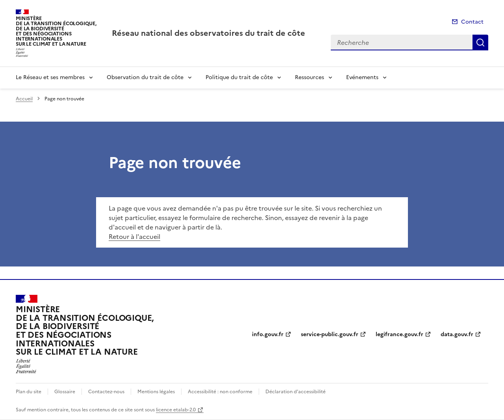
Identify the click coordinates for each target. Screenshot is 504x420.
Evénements (362, 77)
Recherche (480, 43)
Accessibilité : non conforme (220, 392)
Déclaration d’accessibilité (296, 392)
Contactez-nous (106, 392)
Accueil (24, 99)
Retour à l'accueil (134, 237)
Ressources (309, 77)
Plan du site (29, 392)
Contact (472, 22)
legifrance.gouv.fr (399, 334)
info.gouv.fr (268, 334)
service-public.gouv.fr (330, 334)
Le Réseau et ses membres (50, 77)
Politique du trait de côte (239, 77)
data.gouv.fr (457, 334)
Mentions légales (156, 392)
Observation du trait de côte (145, 77)
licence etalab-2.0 (176, 410)
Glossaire (65, 392)
